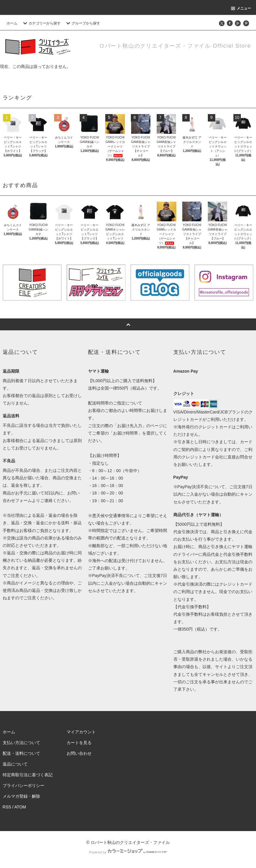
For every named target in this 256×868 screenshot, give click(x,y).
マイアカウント (81, 732)
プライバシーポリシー (23, 785)
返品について (15, 764)
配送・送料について (21, 753)
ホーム (12, 23)
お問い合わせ (79, 753)
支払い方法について (21, 743)
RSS (7, 807)
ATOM (20, 807)
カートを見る (79, 743)
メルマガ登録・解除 (21, 796)
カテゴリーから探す (41, 23)
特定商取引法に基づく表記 (28, 775)
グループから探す (82, 23)
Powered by (128, 852)
